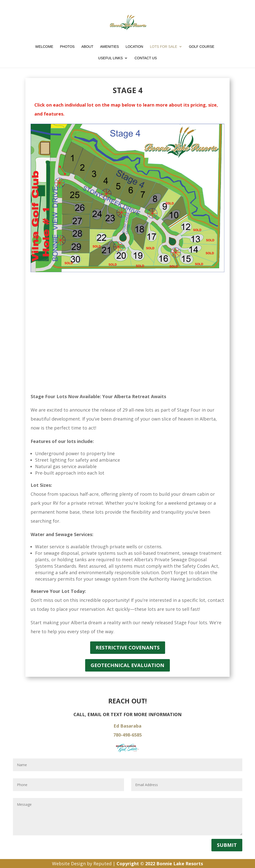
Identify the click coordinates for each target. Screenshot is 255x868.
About (87, 47)
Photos (67, 47)
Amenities (109, 47)
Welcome (44, 47)
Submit (227, 845)
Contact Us (146, 58)
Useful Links (110, 58)
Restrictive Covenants (128, 648)
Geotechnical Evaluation (127, 665)
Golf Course (202, 47)
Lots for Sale (164, 47)
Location (134, 47)
